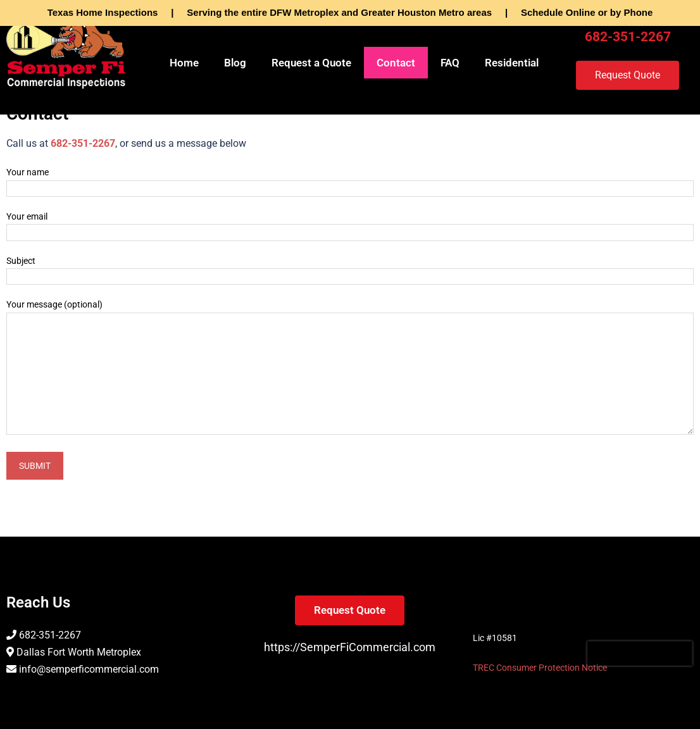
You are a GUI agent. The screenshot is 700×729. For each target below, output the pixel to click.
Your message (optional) (350, 368)
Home (184, 63)
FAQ (450, 63)
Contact (396, 63)
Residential (512, 63)
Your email (350, 225)
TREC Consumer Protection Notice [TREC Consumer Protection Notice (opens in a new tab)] (540, 668)
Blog (235, 63)
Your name (350, 180)
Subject (350, 269)
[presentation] (640, 653)
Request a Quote (311, 63)
